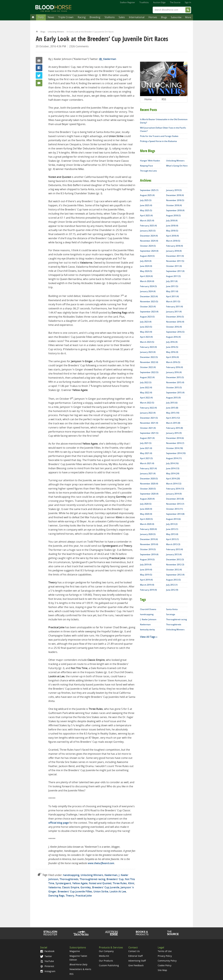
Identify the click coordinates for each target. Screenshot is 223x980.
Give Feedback (136, 965)
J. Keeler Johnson (148, 619)
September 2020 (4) (149, 494)
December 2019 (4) (149, 539)
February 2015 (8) (174, 428)
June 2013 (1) (172, 529)
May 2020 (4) (146, 514)
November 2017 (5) (175, 261)
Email (39, 60)
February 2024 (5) (148, 286)
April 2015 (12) (173, 418)
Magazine (75, 951)
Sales (122, 17)
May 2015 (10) (173, 413)
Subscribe (176, 17)
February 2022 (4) (148, 408)
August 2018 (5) (173, 215)
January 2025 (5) (148, 231)
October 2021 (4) (148, 428)
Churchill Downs (148, 609)
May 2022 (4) (146, 393)
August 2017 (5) (173, 276)
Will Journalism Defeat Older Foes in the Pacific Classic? (163, 129)
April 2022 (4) (146, 398)
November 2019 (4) (149, 544)
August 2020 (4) (147, 499)
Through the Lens (148, 171)
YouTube (47, 961)
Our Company (106, 951)
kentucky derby (147, 630)
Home (37, 31)
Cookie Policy (165, 965)
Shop (142, 933)
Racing (82, 17)
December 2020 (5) (149, 479)
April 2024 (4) (146, 276)
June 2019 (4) (146, 570)
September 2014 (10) (176, 453)
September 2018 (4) (175, 210)
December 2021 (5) (149, 418)
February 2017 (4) (174, 307)
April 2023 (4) (146, 337)
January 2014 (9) (174, 494)
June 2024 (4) (146, 266)
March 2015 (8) (173, 423)
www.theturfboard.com (101, 863)
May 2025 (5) (146, 210)
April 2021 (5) (146, 458)
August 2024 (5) (147, 256)
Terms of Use (165, 951)
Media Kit (104, 956)
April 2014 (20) (173, 479)
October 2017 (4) (174, 266)
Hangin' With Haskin (150, 161)
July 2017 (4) (172, 281)
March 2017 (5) (173, 301)
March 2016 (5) (173, 362)
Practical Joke (84, 896)
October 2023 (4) (148, 307)
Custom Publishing (109, 965)
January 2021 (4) (148, 473)
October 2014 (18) (174, 448)
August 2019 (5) (147, 559)
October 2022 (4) (148, 367)
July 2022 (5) (146, 382)
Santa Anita (172, 609)
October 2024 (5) (148, 246)
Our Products (106, 961)
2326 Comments (79, 46)
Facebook (39, 68)
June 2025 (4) (146, 205)
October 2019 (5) (148, 549)
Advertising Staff (137, 961)
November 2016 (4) (175, 322)
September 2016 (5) (175, 332)
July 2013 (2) (172, 524)
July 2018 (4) (172, 221)
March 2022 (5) (147, 403)
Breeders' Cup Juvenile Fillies (75, 891)
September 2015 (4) (175, 393)
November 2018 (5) (175, 200)
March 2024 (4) (147, 281)
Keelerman (111, 875)
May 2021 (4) (146, 453)
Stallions (110, 17)
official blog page (59, 823)
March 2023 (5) (147, 342)
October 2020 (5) (148, 489)
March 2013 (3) (173, 544)
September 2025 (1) (149, 190)
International (137, 17)
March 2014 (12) (174, 484)
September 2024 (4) (149, 251)
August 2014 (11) (174, 458)
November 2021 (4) (149, 423)
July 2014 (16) (172, 463)
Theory (70, 896)
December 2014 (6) (175, 438)
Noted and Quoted (100, 883)
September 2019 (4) (149, 554)
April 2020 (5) (146, 519)
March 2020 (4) (147, 524)
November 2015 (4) (175, 382)
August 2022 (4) (147, 377)
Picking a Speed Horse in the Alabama (158, 141)
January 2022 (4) (148, 413)
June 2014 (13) (173, 468)
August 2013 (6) (173, 519)
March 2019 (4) (147, 585)
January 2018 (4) (174, 251)
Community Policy (167, 961)
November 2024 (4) (149, 241)
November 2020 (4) (149, 484)
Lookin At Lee (118, 891)
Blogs (164, 17)
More (188, 17)
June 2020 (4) (146, 509)
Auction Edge (159, 2)
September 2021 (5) (149, 433)
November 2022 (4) (149, 362)
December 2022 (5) (149, 357)
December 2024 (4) (149, 236)
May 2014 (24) (173, 473)
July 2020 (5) (146, 504)
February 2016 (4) (174, 367)
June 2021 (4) (146, 448)
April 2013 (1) (172, 539)
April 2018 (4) (172, 236)
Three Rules (120, 883)
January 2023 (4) (148, 352)
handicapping (71, 875)
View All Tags (148, 637)
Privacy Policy (165, 956)
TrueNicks (144, 2)
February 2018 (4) (174, 246)
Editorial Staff (136, 956)
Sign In (188, 2)
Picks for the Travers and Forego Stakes (159, 136)
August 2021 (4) (147, 438)
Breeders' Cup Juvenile (106, 887)
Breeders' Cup (115, 879)
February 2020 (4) (148, 529)
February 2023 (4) (148, 347)
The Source (175, 2)
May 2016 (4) (172, 352)
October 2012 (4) (174, 570)
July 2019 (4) (146, 565)
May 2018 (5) (172, 231)
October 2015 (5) (174, 387)
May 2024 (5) (146, 271)
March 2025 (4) (147, 221)
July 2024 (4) (146, 261)
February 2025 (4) (148, 226)
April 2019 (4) (146, 580)
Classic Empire (71, 887)
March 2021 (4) (147, 463)
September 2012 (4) (175, 575)
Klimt (131, 883)
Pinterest (47, 966)
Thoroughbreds (69, 879)
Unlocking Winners (56, 32)
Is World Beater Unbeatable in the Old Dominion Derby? (164, 121)
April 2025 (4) (146, 215)
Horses (153, 17)
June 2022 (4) (146, 387)
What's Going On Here (177, 166)
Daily (41, 17)
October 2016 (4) (174, 327)
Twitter (39, 75)
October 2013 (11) (174, 509)
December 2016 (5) (175, 317)
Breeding (95, 17)
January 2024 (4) (148, 291)
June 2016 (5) (172, 347)
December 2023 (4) (149, 296)
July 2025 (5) (146, 200)
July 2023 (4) (146, 322)
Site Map (162, 970)
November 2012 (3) (175, 565)
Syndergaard (63, 883)
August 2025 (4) (147, 195)
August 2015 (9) (173, 398)
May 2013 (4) (172, 534)
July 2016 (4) (172, 342)
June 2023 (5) (146, 327)
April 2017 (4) (172, 296)
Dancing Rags (56, 896)
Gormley (86, 887)
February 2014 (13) (175, 489)
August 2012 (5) (173, 580)
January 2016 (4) (174, 372)
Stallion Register (127, 2)
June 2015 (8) (172, 408)
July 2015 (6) (172, 403)
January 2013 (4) (174, 554)
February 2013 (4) (174, 549)
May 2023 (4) (146, 332)
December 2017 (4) (175, 256)
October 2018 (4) (174, 205)
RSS (164, 99)
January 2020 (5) (148, 534)
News (51, 17)
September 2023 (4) (149, 312)
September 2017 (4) (175, 271)
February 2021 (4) (148, 468)
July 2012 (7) (172, 585)
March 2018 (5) (173, 241)
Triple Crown (66, 17)
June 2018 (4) (172, 226)
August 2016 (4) (173, 337)
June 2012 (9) (172, 590)
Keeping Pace (146, 166)
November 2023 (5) (149, 301)
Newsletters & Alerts (80, 969)
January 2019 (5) (174, 190)
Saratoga (171, 614)
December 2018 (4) (175, 195)
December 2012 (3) (175, 559)
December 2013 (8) (175, 499)
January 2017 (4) (174, 312)
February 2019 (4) (148, 590)
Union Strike (101, 891)
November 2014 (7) (175, 443)
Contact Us (134, 951)
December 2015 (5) (175, 377)
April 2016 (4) (172, 357)
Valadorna (55, 887)
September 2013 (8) (175, 514)
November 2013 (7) (175, 504)
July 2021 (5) (146, 443)
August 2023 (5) (147, 317)
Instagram (48, 971)
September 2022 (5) (149, 372)
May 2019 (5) (146, 575)
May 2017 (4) (172, 291)
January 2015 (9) (174, 433)
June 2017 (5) (172, 286)
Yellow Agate (80, 883)
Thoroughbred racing (92, 879)
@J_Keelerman (108, 59)
